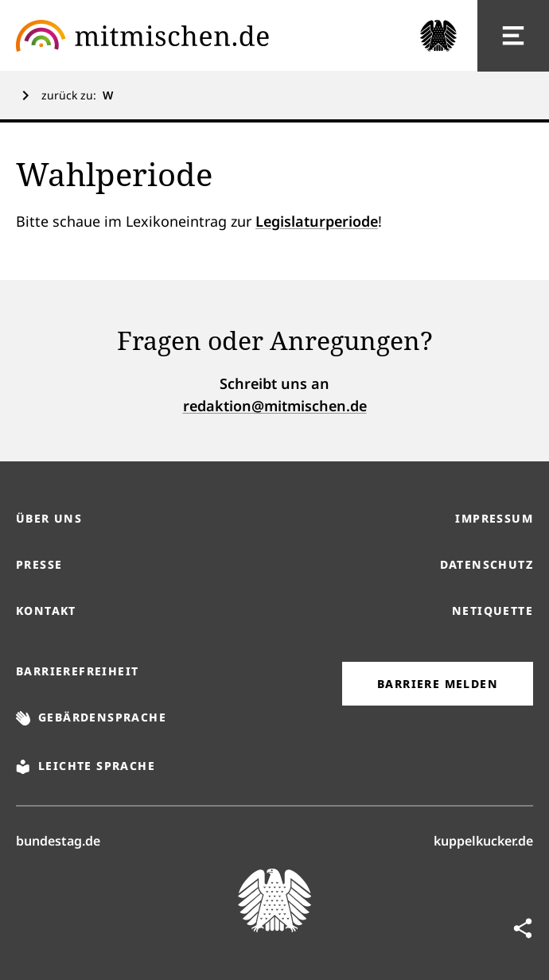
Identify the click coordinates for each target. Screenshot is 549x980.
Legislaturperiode (317, 221)
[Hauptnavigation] (513, 36)
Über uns (49, 518)
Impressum (494, 518)
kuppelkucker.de (483, 840)
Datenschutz (487, 564)
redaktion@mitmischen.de (275, 406)
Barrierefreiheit (77, 671)
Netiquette (493, 611)
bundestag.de (58, 840)
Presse (39, 564)
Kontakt (46, 611)
